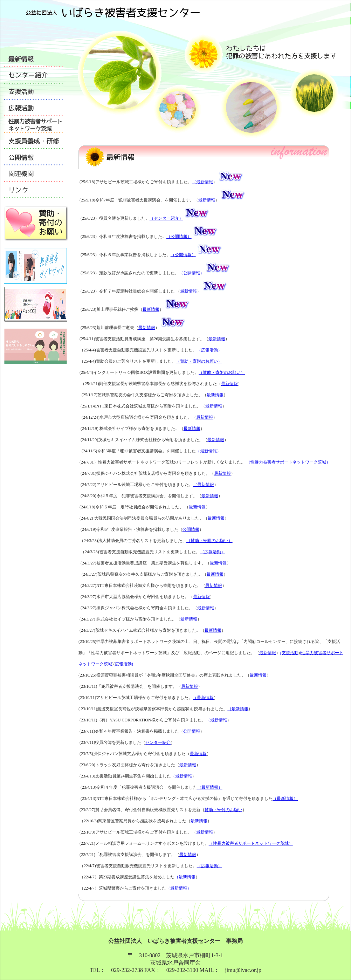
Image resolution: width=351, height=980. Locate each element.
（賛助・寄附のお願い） (199, 361)
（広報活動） (209, 350)
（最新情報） (208, 451)
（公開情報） (179, 237)
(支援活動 (289, 653)
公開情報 (191, 529)
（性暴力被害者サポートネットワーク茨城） (288, 462)
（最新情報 (202, 182)
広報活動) (124, 664)
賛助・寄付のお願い (223, 810)
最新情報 (207, 200)
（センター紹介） (166, 218)
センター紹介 (158, 742)
